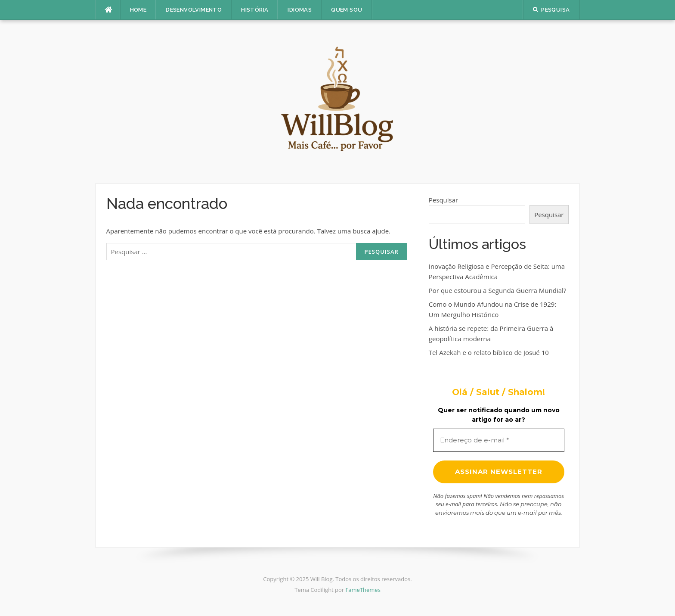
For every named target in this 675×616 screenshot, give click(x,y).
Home (138, 10)
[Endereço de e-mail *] (499, 440)
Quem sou (347, 10)
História (255, 10)
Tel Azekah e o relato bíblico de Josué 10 (489, 352)
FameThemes (363, 590)
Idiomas (300, 10)
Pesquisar (443, 200)
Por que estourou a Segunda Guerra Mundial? (497, 290)
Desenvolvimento (194, 10)
